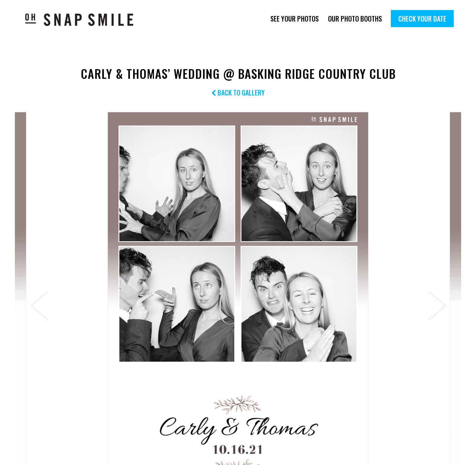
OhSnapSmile (85, 20)
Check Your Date (422, 19)
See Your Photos (295, 19)
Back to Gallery (238, 93)
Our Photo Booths (355, 19)
